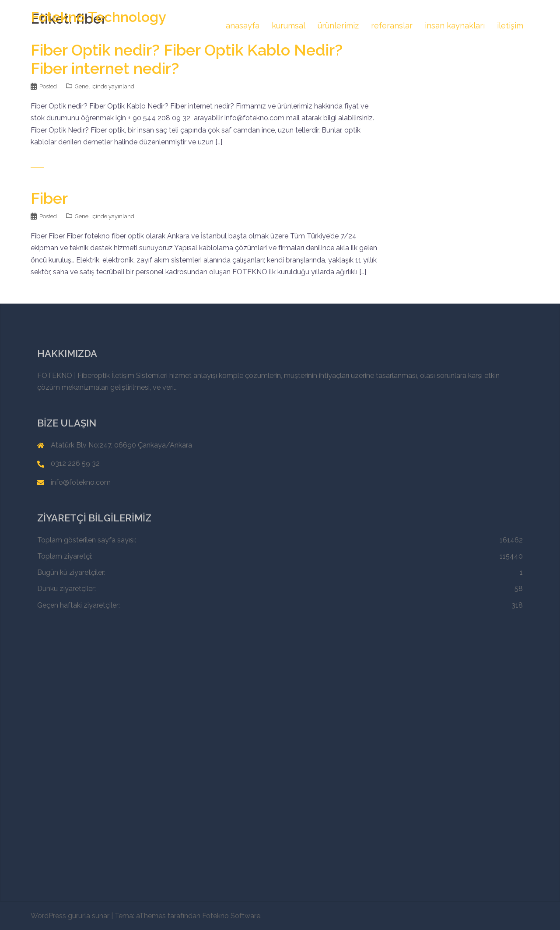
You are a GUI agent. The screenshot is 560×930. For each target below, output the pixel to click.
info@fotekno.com (81, 482)
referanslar (392, 26)
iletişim (510, 26)
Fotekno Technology (98, 17)
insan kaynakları (455, 26)
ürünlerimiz (338, 26)
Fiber (49, 198)
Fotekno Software (231, 916)
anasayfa (243, 26)
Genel (82, 86)
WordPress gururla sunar (70, 916)
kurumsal (289, 26)
